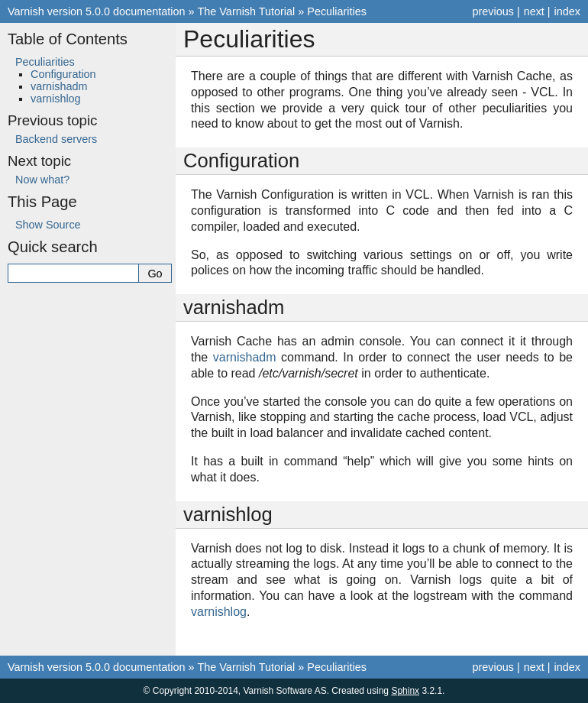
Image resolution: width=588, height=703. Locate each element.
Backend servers (56, 139)
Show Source (48, 225)
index (567, 11)
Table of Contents (68, 39)
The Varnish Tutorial (247, 11)
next (534, 11)
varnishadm (59, 86)
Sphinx (405, 691)
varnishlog (56, 99)
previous (493, 11)
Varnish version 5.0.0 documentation (97, 11)
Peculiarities (337, 11)
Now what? (42, 180)
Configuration (63, 74)
